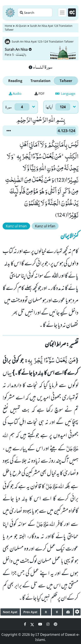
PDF (40, 93)
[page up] (46, 612)
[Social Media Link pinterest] (56, 624)
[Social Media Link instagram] (48, 624)
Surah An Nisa (18, 49)
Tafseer (66, 81)
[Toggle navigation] (62, 13)
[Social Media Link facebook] (25, 624)
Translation (40, 81)
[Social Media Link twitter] (33, 624)
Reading (15, 81)
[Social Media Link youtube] (41, 624)
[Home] (10, 13)
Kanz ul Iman (16, 226)
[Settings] (72, 13)
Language (65, 93)
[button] (9, 131)
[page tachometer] (68, 612)
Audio (15, 93)
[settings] (77, 612)
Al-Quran (21, 26)
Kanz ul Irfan (45, 226)
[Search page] (35, 13)
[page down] (57, 612)
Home (8, 26)
